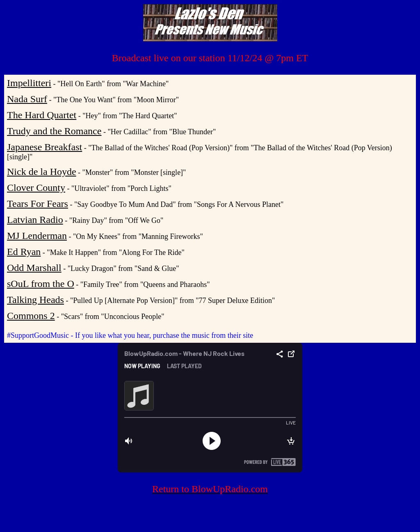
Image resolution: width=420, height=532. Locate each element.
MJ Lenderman (37, 236)
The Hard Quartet (42, 115)
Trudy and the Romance (54, 131)
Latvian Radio (35, 220)
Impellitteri (29, 83)
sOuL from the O (41, 284)
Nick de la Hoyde (42, 172)
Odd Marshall (34, 268)
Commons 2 (31, 316)
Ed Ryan (24, 252)
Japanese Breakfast (45, 147)
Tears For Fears (38, 204)
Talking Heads (35, 300)
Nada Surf (27, 99)
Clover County (36, 188)
